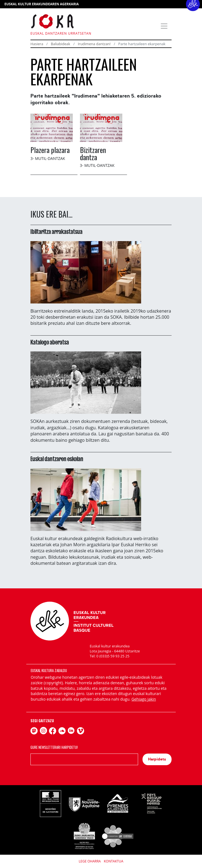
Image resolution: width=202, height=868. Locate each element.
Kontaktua (113, 861)
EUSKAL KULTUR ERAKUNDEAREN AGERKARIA (42, 4)
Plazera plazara (50, 150)
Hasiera (37, 44)
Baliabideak (61, 44)
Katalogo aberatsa (50, 342)
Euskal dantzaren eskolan (57, 459)
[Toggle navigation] (164, 26)
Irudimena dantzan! (94, 44)
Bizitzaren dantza (93, 153)
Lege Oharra (90, 861)
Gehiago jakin (144, 699)
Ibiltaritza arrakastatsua (56, 232)
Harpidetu (157, 759)
